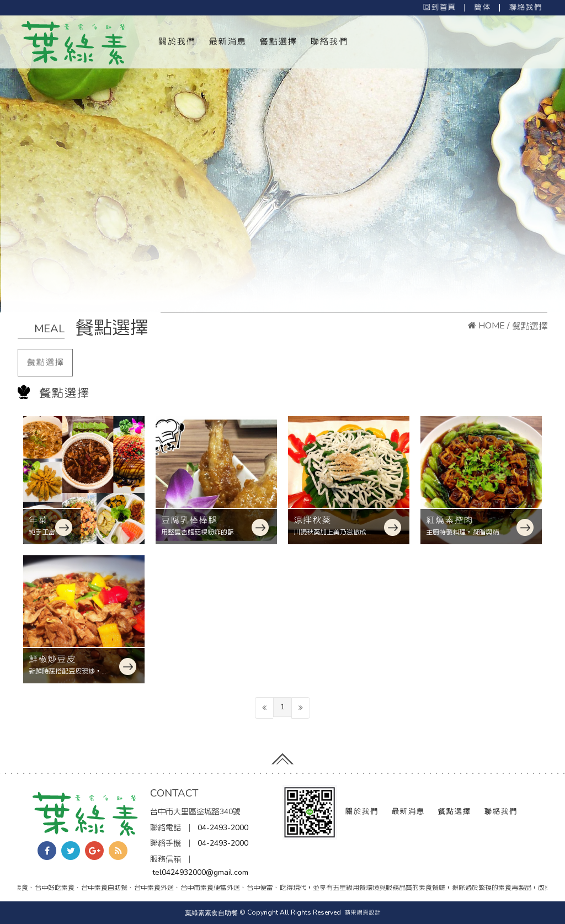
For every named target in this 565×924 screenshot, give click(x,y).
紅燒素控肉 (449, 520)
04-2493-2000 (223, 828)
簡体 (482, 7)
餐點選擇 (278, 41)
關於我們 (177, 41)
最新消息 (227, 41)
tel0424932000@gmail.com (200, 872)
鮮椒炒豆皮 (52, 659)
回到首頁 (439, 7)
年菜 (38, 520)
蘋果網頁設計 (363, 912)
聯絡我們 (525, 7)
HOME (486, 326)
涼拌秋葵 (312, 520)
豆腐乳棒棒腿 (189, 520)
